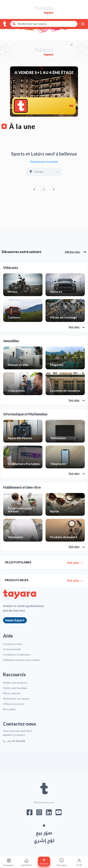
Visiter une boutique (15, 688)
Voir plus (77, 327)
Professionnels (12, 649)
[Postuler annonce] (44, 861)
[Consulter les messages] (62, 862)
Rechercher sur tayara (16, 699)
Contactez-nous (13, 644)
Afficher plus (76, 252)
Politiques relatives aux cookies (22, 660)
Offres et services (14, 704)
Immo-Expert (15, 620)
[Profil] (79, 862)
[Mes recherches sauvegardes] (9, 862)
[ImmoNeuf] (26, 862)
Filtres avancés (12, 693)
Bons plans (9, 709)
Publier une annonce (15, 683)
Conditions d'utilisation (17, 655)
